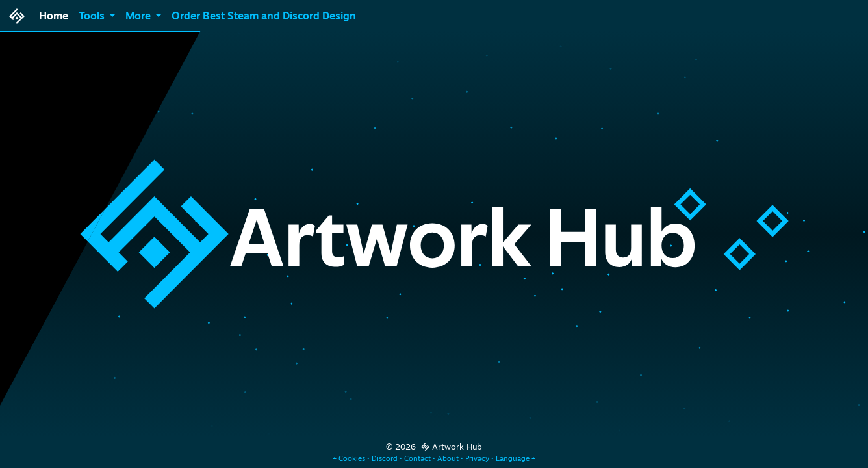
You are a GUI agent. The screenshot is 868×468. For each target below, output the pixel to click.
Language (513, 458)
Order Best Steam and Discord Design (264, 16)
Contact (417, 458)
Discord (385, 458)
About (448, 458)
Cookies (352, 458)
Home (54, 16)
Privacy (477, 458)
